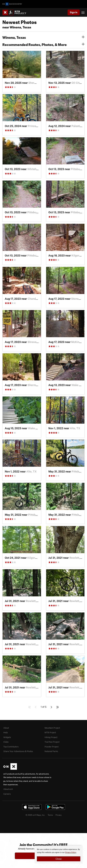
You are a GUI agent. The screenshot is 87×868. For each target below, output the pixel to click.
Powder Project (51, 747)
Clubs (6, 742)
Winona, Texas (43, 37)
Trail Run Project (52, 742)
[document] (59, 855)
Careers (7, 794)
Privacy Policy (71, 852)
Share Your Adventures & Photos (18, 751)
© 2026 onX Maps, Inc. (35, 815)
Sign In (74, 12)
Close (59, 859)
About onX (8, 789)
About (6, 728)
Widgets (7, 737)
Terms (50, 815)
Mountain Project (52, 728)
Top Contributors (11, 747)
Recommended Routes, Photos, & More (43, 44)
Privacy (59, 815)
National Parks (51, 751)
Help (6, 732)
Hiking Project (51, 737)
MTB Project (50, 732)
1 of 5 (44, 707)
